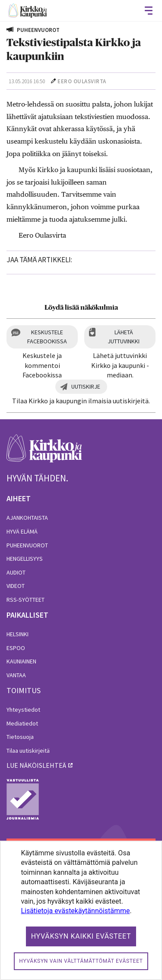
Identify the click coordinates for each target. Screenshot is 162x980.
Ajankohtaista (27, 518)
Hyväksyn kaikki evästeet (81, 936)
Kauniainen (21, 661)
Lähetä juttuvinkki (124, 337)
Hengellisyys (25, 559)
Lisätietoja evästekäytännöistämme (75, 911)
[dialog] (81, 910)
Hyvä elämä (22, 531)
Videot (16, 586)
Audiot (16, 572)
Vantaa (16, 675)
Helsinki (17, 634)
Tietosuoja (20, 737)
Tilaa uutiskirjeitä (28, 751)
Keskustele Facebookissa (47, 337)
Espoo (16, 648)
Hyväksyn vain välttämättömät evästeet (81, 961)
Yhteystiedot (23, 710)
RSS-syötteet (25, 600)
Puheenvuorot (27, 545)
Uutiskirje (86, 386)
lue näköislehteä (36, 765)
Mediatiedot (22, 723)
